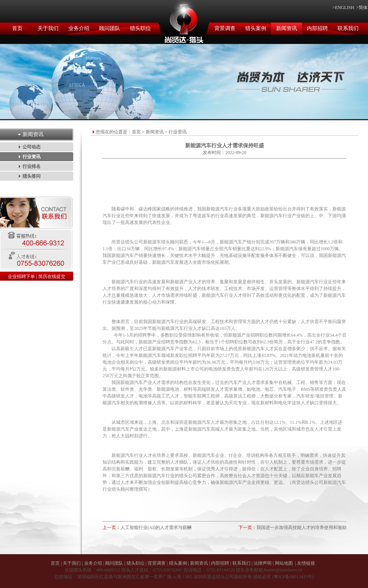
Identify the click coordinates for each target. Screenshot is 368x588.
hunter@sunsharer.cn (283, 570)
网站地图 (284, 563)
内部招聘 (317, 28)
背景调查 (225, 28)
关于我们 (48, 28)
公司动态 (32, 147)
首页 (17, 28)
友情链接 (306, 563)
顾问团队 (110, 28)
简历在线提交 (52, 277)
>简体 (362, 8)
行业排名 (32, 166)
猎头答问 (32, 176)
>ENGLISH (343, 8)
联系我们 (348, 28)
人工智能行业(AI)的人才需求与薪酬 (156, 528)
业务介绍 (79, 28)
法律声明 (262, 563)
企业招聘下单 (21, 277)
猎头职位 (140, 28)
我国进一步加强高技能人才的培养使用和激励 (302, 528)
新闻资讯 (287, 28)
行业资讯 (32, 157)
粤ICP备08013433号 (293, 577)
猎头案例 (256, 28)
